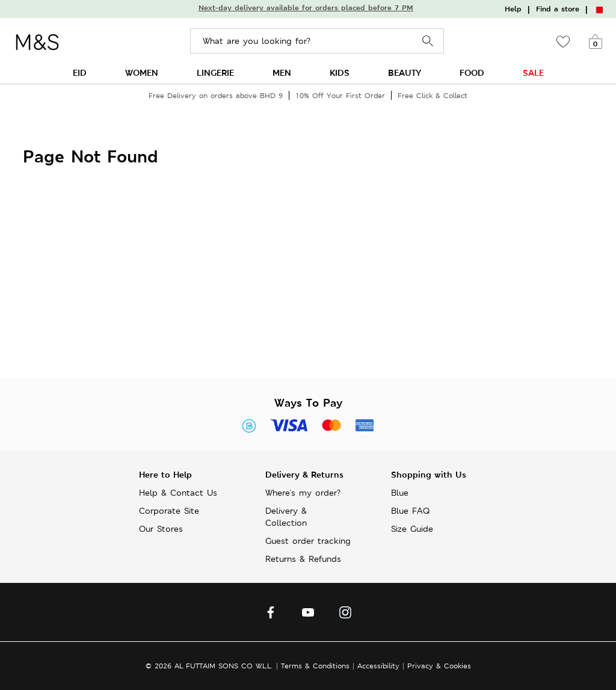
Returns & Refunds (303, 559)
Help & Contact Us (178, 493)
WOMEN (142, 72)
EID (80, 72)
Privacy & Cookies (439, 666)
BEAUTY (405, 72)
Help (513, 9)
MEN (282, 72)
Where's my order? (303, 493)
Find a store (558, 9)
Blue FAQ (410, 511)
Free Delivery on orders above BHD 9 (216, 95)
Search (428, 41)
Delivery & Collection (286, 517)
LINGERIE (215, 72)
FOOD (472, 72)
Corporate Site (169, 511)
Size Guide (412, 529)
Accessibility (378, 666)
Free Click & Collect (433, 95)
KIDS (340, 72)
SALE (533, 72)
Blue (400, 493)
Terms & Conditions (315, 666)
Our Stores (161, 529)
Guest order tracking (308, 541)
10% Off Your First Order (340, 95)
